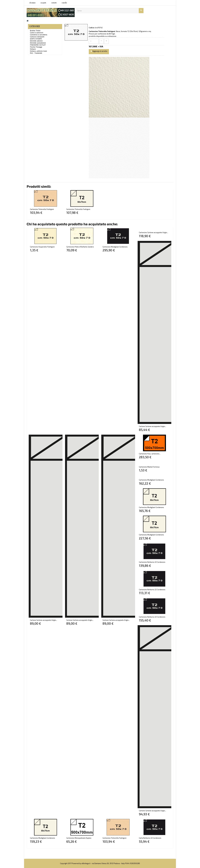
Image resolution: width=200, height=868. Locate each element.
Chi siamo (32, 3)
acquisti (43, 3)
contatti (54, 3)
